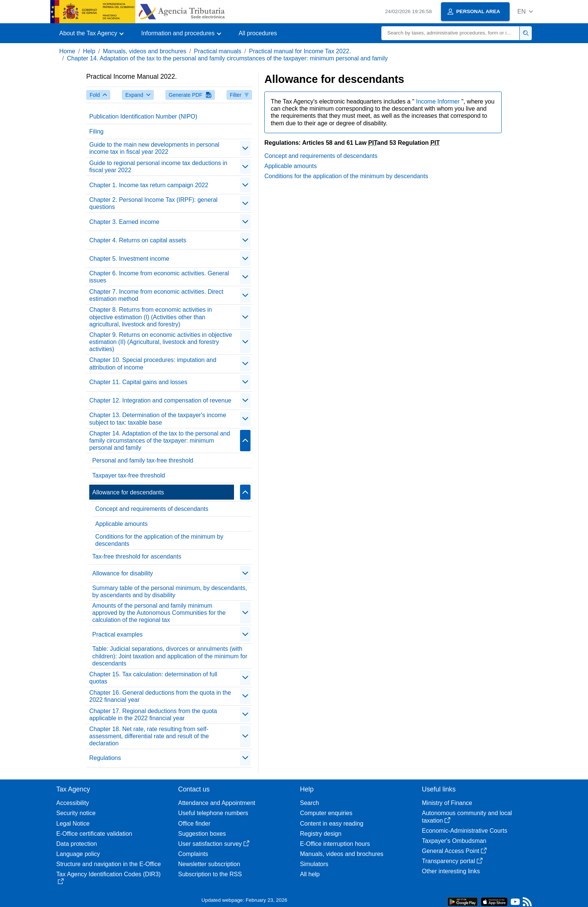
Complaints (193, 854)
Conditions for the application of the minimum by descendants (159, 540)
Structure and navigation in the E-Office (109, 864)
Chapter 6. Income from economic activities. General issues (159, 277)
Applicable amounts (121, 524)
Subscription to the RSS (210, 874)
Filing (96, 131)
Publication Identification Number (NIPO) (143, 116)
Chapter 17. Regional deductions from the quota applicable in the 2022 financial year (153, 715)
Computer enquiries (326, 813)
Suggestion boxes (202, 834)
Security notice (76, 813)
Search (310, 803)
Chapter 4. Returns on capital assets (138, 240)
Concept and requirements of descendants (152, 509)
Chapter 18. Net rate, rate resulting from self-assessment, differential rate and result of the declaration (149, 736)
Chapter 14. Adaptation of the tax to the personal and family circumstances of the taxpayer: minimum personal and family (227, 58)
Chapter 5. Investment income (129, 259)
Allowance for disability (123, 573)
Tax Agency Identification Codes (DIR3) (108, 878)
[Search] (451, 33)
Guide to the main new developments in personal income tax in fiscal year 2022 (154, 148)
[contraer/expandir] (245, 148)
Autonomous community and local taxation (467, 817)
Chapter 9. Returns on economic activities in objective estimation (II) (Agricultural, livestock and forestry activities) (161, 342)
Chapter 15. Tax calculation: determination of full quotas (153, 678)
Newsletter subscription (209, 864)
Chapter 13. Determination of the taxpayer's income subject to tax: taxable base (158, 419)
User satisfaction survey (214, 844)
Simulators (314, 864)
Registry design (321, 834)
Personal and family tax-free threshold (143, 460)
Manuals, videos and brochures (145, 51)
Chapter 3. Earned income (124, 222)
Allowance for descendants (128, 492)
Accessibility (73, 803)
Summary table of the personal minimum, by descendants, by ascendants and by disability (170, 592)
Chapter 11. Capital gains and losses (138, 382)
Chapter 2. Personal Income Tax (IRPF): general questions (153, 203)
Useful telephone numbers (213, 813)
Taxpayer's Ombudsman (454, 841)
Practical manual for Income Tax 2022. (300, 51)
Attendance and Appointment (217, 803)
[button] (525, 11)
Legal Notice (73, 824)
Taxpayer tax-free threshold (129, 475)
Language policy (78, 854)
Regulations (105, 758)
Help (89, 51)
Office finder (194, 824)
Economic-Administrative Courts (465, 831)
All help (310, 874)
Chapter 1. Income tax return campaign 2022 (149, 185)
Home (67, 51)
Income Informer (439, 101)
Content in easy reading (332, 824)
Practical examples (117, 634)
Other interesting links (451, 871)
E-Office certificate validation (94, 834)
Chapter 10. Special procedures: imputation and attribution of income (153, 363)
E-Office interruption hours (335, 844)
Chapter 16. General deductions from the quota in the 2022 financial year (160, 696)
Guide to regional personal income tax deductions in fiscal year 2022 (158, 167)
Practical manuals (217, 51)
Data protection (77, 844)
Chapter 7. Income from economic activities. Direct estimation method (156, 295)
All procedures (258, 33)
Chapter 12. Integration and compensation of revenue (160, 400)
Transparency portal (452, 861)
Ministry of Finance (447, 803)
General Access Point (454, 851)
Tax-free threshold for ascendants (137, 556)
